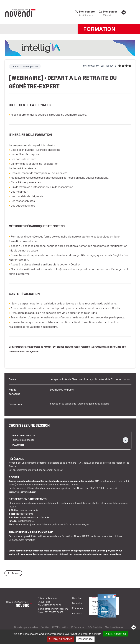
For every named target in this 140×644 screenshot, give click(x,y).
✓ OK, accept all (115, 634)
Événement (78, 608)
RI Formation (78, 627)
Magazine (77, 598)
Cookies (45, 627)
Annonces (77, 613)
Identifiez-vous (86, 15)
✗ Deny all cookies (60, 639)
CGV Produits (95, 627)
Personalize (85, 639)
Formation (77, 603)
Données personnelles (26, 627)
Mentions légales (114, 627)
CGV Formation (60, 627)
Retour (13, 573)
